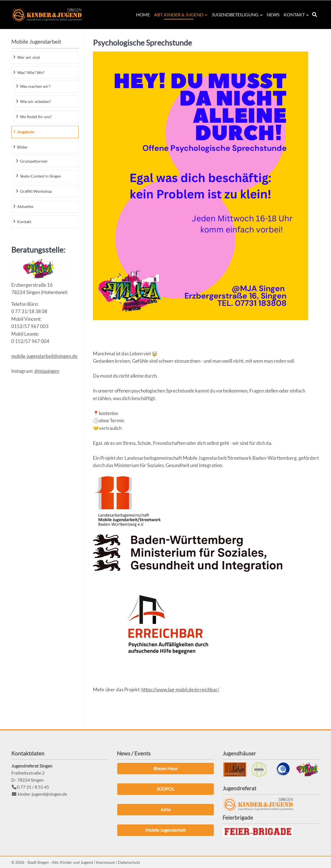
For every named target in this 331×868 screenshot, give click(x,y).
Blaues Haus (165, 768)
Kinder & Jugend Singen (46, 15)
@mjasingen (47, 371)
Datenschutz (129, 862)
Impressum (105, 862)
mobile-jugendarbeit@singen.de (44, 356)
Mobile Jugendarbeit (165, 830)
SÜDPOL (165, 789)
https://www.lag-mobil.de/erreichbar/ (180, 689)
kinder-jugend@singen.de (42, 794)
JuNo (165, 809)
